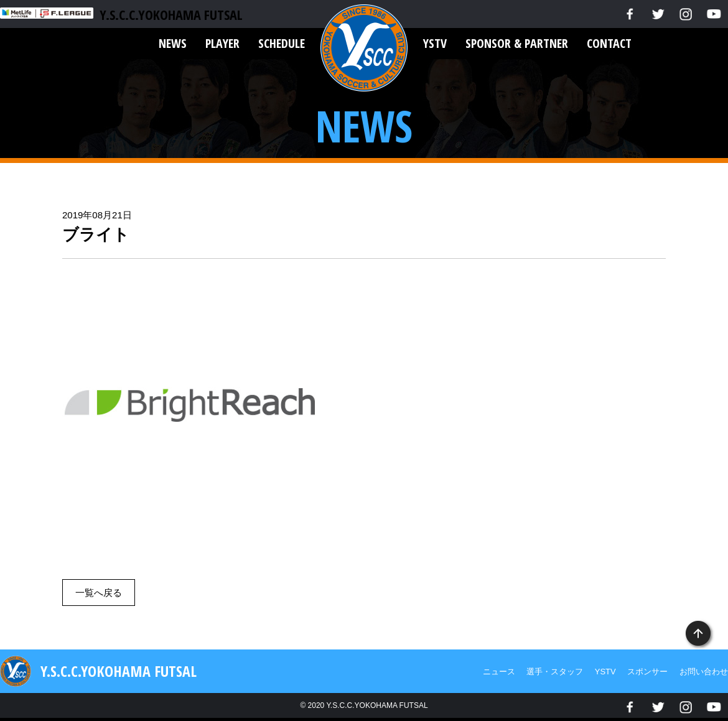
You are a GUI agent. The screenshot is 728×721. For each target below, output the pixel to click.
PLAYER (222, 43)
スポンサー (647, 672)
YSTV (435, 43)
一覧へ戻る (99, 593)
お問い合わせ (704, 672)
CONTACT (609, 43)
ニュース (499, 672)
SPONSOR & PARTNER (517, 43)
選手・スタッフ (555, 672)
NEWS (173, 43)
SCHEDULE (282, 43)
